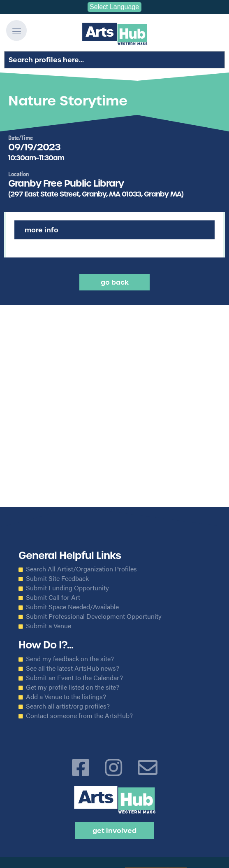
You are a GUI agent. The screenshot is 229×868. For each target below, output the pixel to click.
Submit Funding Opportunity (67, 588)
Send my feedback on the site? (70, 659)
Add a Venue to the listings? (66, 697)
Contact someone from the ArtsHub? (79, 716)
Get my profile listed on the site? (73, 687)
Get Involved (114, 831)
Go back (115, 282)
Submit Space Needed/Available (72, 607)
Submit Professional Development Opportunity (94, 616)
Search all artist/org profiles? (68, 706)
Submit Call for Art (53, 597)
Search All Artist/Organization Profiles (81, 569)
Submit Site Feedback (57, 578)
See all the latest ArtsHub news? (73, 668)
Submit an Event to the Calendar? (74, 678)
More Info (42, 230)
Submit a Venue (49, 626)
